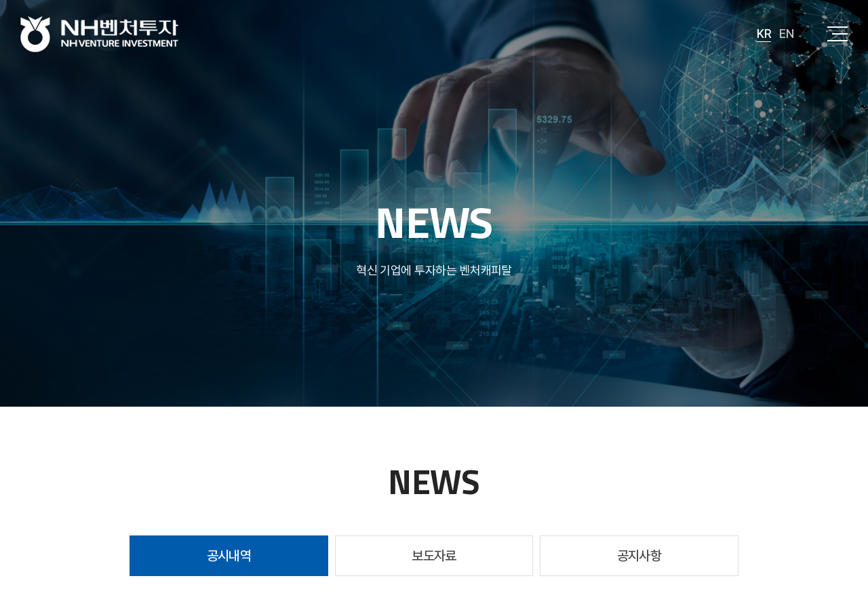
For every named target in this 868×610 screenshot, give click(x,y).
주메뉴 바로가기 (0, 0)
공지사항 (639, 556)
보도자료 (434, 556)
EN (786, 34)
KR (764, 34)
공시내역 (229, 556)
